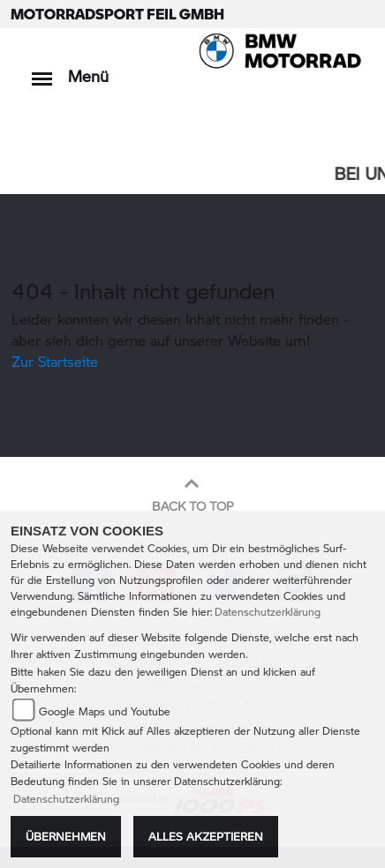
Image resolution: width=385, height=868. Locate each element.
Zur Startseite (55, 361)
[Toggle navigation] (42, 70)
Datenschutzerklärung (268, 612)
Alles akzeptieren (206, 836)
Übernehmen (66, 836)
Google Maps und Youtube (105, 711)
